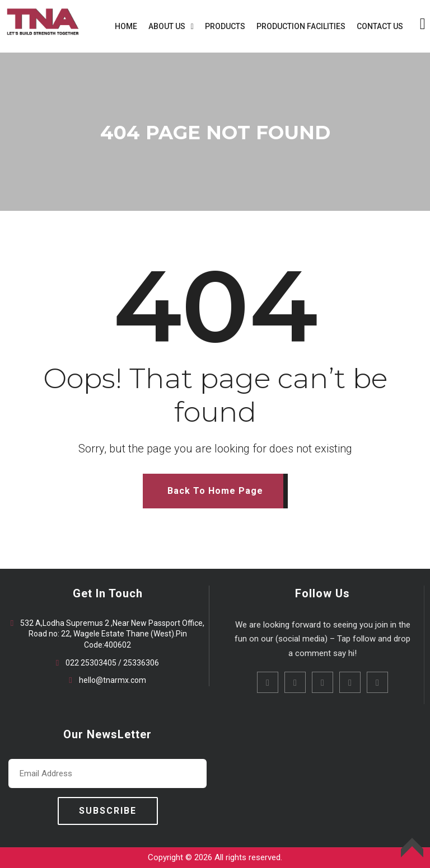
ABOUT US (167, 26)
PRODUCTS (225, 26)
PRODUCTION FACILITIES (301, 26)
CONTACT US (380, 26)
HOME (126, 26)
